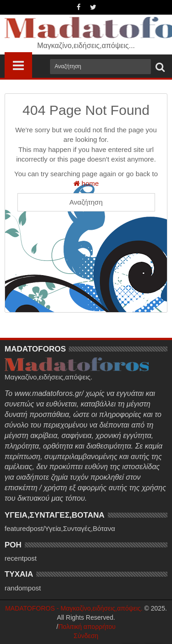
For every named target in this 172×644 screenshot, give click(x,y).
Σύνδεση (86, 636)
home (86, 183)
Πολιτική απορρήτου (87, 627)
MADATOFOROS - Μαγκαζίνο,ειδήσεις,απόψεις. (74, 608)
